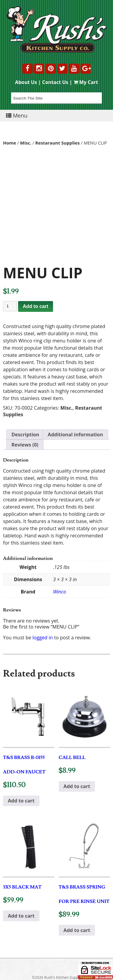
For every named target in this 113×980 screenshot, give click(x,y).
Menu (17, 115)
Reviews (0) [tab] (25, 445)
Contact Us (55, 82)
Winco (60, 592)
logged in (43, 638)
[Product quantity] (10, 306)
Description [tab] (25, 435)
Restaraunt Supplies (58, 143)
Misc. (26, 143)
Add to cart (36, 306)
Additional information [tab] (75, 435)
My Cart (86, 82)
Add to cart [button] (21, 801)
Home (10, 143)
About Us (26, 82)
